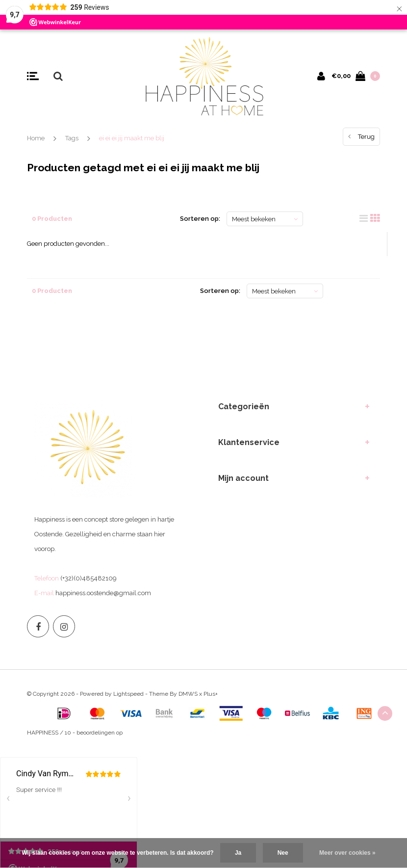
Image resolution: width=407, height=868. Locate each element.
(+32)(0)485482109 (89, 578)
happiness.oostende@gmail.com (103, 593)
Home (36, 138)
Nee (283, 853)
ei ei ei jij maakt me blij (132, 138)
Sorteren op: (200, 219)
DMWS (188, 694)
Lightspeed (128, 694)
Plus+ (211, 694)
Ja (238, 853)
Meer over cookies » (347, 853)
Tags (72, 138)
